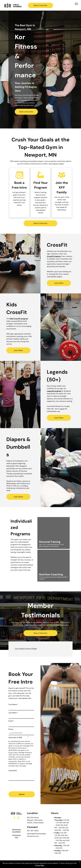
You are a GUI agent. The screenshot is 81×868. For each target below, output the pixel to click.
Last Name (13, 713)
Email (11, 721)
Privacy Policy (13, 752)
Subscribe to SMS (15, 737)
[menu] (76, 4)
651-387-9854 (33, 831)
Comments (13, 771)
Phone (11, 729)
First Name (13, 704)
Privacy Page (40, 865)
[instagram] (18, 818)
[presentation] (24, 785)
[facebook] (15, 818)
